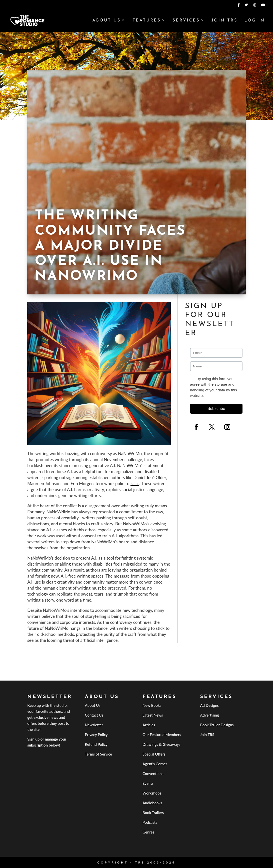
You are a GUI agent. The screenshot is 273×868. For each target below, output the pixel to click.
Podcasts (150, 822)
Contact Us (94, 715)
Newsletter (94, 725)
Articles (149, 725)
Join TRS (224, 21)
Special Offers (154, 754)
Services (186, 21)
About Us (106, 21)
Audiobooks (152, 803)
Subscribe (216, 409)
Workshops (152, 793)
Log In (255, 21)
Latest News (153, 715)
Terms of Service (98, 754)
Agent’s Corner (155, 764)
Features (147, 21)
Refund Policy (96, 744)
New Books (152, 705)
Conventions (153, 774)
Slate (135, 483)
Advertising (209, 715)
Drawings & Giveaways (161, 744)
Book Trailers (153, 813)
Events (148, 783)
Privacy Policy (96, 735)
